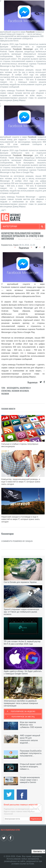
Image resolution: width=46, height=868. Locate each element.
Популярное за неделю (23, 711)
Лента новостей (24, 239)
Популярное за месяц (23, 717)
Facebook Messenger (23, 49)
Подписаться (36, 819)
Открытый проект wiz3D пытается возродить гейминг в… (31, 767)
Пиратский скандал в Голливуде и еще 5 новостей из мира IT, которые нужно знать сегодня (20, 519)
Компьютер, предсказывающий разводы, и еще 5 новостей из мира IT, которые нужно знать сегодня (21, 482)
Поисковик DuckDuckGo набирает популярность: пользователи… (31, 753)
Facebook (30, 32)
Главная (38, 239)
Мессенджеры (13, 388)
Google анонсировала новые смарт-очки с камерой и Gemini (30, 780)
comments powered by (17, 541)
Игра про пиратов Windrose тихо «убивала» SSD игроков (31, 725)
